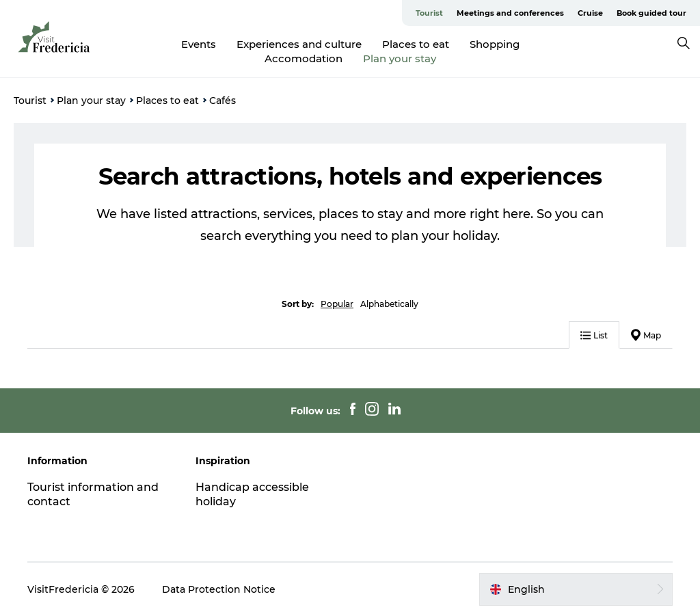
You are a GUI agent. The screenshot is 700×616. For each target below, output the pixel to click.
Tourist (429, 13)
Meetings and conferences (510, 13)
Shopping (495, 44)
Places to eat (416, 44)
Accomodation (304, 58)
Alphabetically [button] (389, 304)
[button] (576, 589)
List (594, 335)
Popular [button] (337, 304)
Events (199, 44)
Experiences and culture (299, 44)
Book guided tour (651, 13)
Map (646, 335)
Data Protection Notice (219, 589)
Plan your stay (400, 58)
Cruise (590, 13)
